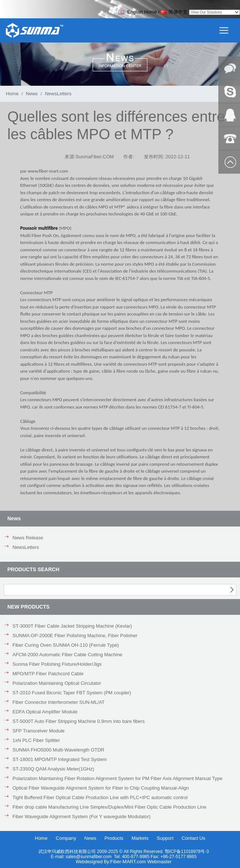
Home (12, 94)
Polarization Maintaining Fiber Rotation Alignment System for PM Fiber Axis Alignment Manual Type (117, 778)
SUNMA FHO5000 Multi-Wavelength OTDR (58, 750)
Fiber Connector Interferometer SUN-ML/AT (59, 702)
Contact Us (193, 838)
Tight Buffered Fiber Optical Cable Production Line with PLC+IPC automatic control (100, 797)
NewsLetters (26, 547)
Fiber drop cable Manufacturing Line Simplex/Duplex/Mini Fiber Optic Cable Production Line (109, 807)
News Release (28, 538)
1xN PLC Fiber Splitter (36, 740)
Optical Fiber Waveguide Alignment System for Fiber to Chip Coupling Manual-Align (101, 788)
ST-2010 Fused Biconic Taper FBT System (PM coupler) (72, 693)
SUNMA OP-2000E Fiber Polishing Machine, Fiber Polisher (75, 636)
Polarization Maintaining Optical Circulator (57, 683)
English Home (138, 12)
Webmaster (159, 862)
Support (165, 838)
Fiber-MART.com (129, 862)
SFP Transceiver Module (39, 731)
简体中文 (174, 12)
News (32, 94)
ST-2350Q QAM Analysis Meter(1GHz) (53, 769)
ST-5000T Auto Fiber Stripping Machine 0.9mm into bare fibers (79, 721)
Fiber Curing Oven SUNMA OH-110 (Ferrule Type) (66, 645)
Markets (140, 838)
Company (66, 838)
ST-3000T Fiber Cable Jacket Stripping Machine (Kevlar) (72, 626)
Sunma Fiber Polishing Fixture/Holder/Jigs (57, 664)
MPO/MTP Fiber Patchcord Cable (48, 674)
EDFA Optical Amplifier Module (45, 712)
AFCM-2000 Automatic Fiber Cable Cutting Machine (67, 655)
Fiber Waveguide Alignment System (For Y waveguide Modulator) (81, 817)
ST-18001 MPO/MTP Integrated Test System (60, 759)
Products (114, 838)
